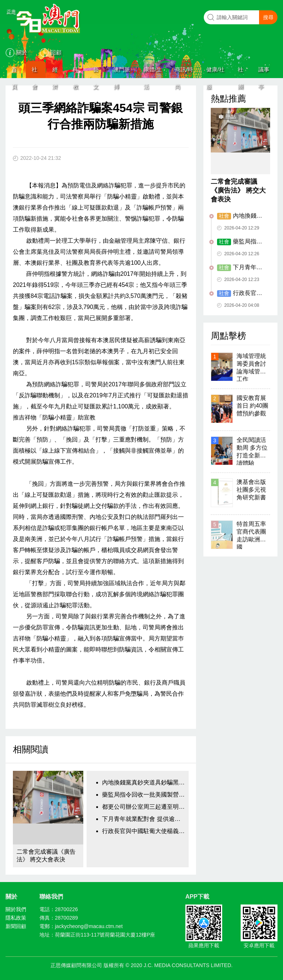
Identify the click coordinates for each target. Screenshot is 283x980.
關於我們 (16, 909)
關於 (22, 52)
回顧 (56, 52)
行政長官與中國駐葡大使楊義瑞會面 (143, 831)
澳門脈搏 (122, 72)
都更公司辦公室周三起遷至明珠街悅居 (143, 807)
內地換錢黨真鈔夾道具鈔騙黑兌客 (143, 782)
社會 (34, 72)
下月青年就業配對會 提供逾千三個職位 (143, 819)
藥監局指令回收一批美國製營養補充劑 (143, 795)
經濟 (55, 72)
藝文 (96, 72)
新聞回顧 (16, 926)
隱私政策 (16, 918)
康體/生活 (153, 72)
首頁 (14, 72)
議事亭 (264, 72)
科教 (75, 72)
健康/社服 (215, 72)
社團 (240, 72)
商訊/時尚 (184, 72)
